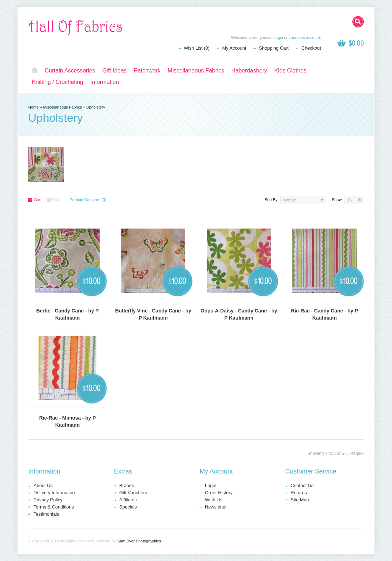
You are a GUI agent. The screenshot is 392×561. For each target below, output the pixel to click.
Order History (219, 493)
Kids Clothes (290, 71)
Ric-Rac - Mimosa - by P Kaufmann (68, 421)
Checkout (311, 48)
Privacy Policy (48, 500)
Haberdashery (249, 71)
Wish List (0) (197, 48)
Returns (299, 493)
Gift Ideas (114, 71)
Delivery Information (54, 493)
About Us (43, 485)
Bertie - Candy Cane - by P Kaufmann (67, 314)
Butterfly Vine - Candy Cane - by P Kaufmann (153, 314)
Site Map (300, 500)
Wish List (214, 500)
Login (211, 485)
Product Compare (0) (88, 200)
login (279, 37)
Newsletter (216, 507)
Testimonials (46, 514)
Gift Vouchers (133, 493)
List (53, 200)
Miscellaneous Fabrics (196, 71)
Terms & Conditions (54, 507)
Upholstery (96, 107)
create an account (304, 37)
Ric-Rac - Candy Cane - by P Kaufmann (325, 314)
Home (35, 71)
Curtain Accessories (70, 71)
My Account (234, 48)
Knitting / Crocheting (57, 82)
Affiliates (128, 500)
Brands (127, 485)
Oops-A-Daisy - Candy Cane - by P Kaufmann (239, 314)
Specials (128, 507)
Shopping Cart (274, 48)
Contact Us (302, 485)
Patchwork (147, 71)
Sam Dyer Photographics (139, 541)
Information (105, 82)
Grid (35, 200)
